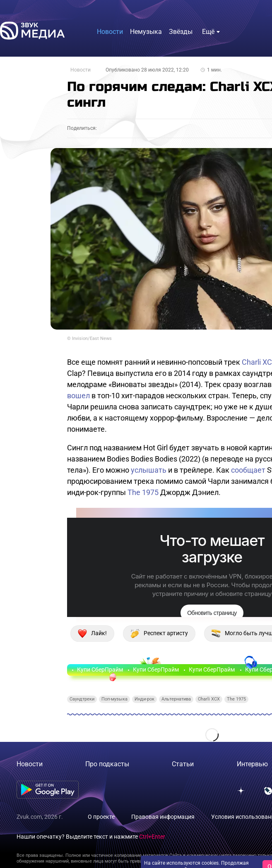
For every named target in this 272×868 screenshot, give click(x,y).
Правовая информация (163, 817)
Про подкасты (107, 764)
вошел (78, 396)
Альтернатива (176, 699)
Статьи (183, 764)
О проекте (101, 817)
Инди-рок (144, 699)
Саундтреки (82, 699)
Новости (81, 70)
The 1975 (143, 492)
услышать (149, 470)
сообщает (248, 470)
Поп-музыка (114, 699)
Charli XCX (209, 699)
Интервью (252, 764)
